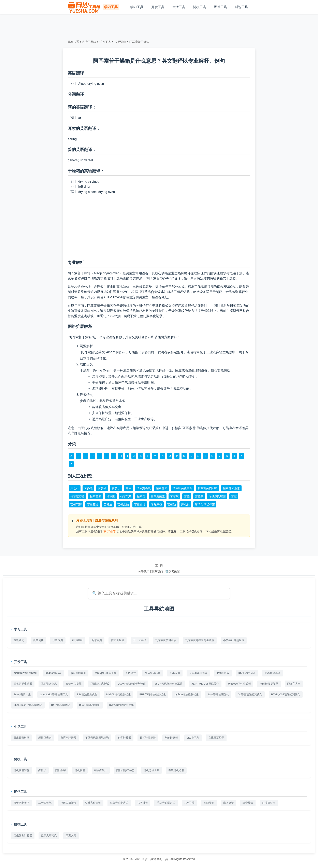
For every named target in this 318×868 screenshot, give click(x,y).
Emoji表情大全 (22, 694)
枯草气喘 (126, 496)
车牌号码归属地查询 (97, 738)
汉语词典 (58, 640)
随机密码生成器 (23, 684)
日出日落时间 (21, 738)
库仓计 (75, 488)
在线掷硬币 (101, 770)
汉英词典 (120, 42)
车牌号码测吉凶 (119, 803)
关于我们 (144, 572)
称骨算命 (248, 803)
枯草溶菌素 (158, 496)
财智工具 (241, 7)
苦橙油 (172, 504)
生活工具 (179, 7)
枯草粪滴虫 (144, 488)
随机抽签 (80, 770)
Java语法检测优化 (218, 694)
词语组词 (77, 640)
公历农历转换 (68, 803)
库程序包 (156, 504)
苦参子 (116, 488)
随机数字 (60, 770)
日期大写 (71, 835)
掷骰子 (42, 770)
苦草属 (174, 496)
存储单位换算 (74, 684)
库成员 (185, 504)
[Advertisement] (159, 26)
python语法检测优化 (187, 694)
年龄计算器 (171, 738)
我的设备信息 (49, 684)
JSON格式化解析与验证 (132, 684)
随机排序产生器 (125, 770)
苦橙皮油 (140, 504)
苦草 (128, 488)
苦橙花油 (93, 504)
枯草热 (141, 496)
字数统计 (131, 673)
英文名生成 (118, 640)
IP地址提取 (223, 673)
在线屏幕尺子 (216, 738)
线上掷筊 (228, 803)
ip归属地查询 (78, 673)
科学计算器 (124, 738)
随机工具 (200, 7)
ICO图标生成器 (247, 673)
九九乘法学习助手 (166, 640)
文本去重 (175, 673)
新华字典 (97, 640)
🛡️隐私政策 (172, 572)
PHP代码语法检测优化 (153, 694)
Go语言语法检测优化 (250, 694)
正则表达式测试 (100, 684)
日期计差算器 (148, 738)
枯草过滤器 (77, 496)
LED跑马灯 (193, 738)
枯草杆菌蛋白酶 (183, 488)
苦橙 (234, 496)
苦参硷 (88, 488)
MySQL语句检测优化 (118, 694)
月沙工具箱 (89, 42)
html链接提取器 (269, 684)
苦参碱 (102, 488)
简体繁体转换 (153, 673)
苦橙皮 (108, 504)
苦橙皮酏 (123, 504)
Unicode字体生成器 (239, 684)
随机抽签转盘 (21, 770)
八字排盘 (143, 803)
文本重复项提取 (198, 673)
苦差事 (199, 496)
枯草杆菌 (162, 488)
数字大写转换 (49, 835)
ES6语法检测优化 (87, 694)
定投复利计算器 (23, 835)
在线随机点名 (176, 770)
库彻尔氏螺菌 (217, 496)
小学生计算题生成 (234, 640)
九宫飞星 (189, 803)
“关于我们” (109, 531)
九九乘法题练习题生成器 (200, 640)
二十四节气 (45, 803)
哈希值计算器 (273, 673)
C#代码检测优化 (61, 705)
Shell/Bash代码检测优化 (28, 705)
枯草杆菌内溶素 (208, 488)
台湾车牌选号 (68, 738)
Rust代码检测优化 (90, 705)
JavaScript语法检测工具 (54, 694)
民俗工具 (220, 7)
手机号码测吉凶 (166, 803)
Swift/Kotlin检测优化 (121, 705)
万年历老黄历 (21, 803)
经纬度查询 (45, 738)
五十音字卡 (140, 640)
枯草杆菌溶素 (231, 488)
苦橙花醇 (76, 504)
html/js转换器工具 (106, 673)
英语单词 (19, 640)
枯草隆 (111, 496)
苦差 (187, 496)
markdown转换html (25, 673)
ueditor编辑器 (54, 673)
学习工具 (137, 7)
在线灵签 (209, 803)
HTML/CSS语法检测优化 (286, 694)
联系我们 (157, 572)
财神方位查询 (93, 803)
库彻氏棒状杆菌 (205, 504)
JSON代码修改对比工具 (168, 684)
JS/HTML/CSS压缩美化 (205, 684)
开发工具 (158, 7)
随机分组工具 (151, 770)
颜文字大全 (294, 684)
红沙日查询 (269, 803)
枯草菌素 (96, 496)
